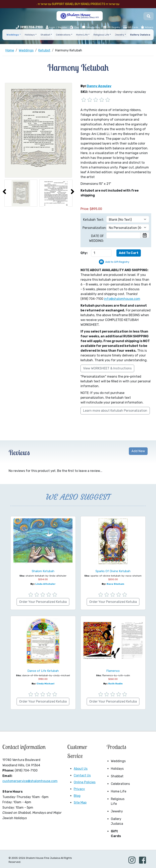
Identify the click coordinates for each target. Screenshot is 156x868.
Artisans (147, 27)
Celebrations (120, 784)
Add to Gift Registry (117, 262)
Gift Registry (112, 27)
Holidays (117, 769)
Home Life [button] (82, 35)
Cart (74, 27)
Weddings (118, 761)
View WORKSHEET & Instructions (107, 368)
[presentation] (4, 192)
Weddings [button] (13, 35)
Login (50, 27)
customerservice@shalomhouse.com (30, 781)
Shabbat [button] (45, 35)
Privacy (79, 789)
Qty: (84, 253)
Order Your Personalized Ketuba (43, 602)
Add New (138, 451)
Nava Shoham (115, 584)
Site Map (80, 803)
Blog (77, 796)
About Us (81, 769)
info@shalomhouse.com (122, 299)
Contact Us (82, 775)
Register (63, 27)
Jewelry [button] (120, 35)
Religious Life (118, 801)
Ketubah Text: (93, 220)
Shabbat (117, 776)
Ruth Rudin (115, 684)
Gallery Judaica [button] (140, 35)
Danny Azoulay (99, 86)
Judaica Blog (91, 27)
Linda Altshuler (45, 584)
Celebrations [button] (63, 35)
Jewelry (117, 811)
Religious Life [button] (101, 35)
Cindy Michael (45, 684)
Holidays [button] (30, 35)
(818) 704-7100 (31, 27)
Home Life (119, 791)
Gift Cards (131, 27)
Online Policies (85, 782)
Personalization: (93, 228)
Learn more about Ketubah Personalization (115, 411)
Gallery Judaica (117, 821)
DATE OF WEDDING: (96, 238)
